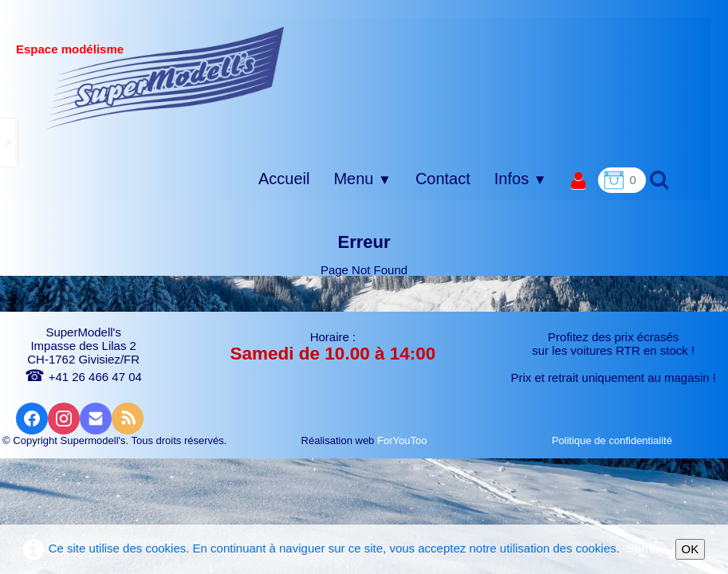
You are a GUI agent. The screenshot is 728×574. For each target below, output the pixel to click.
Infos (521, 179)
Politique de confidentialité (614, 440)
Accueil (284, 179)
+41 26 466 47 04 (83, 377)
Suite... (645, 548)
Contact (443, 179)
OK (691, 549)
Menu (362, 179)
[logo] (165, 77)
